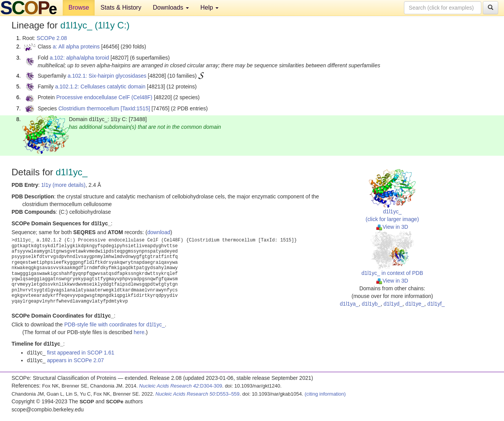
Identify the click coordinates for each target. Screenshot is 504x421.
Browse (79, 7)
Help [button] (209, 7)
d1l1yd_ (393, 304)
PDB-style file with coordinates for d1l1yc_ (114, 324)
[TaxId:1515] (135, 108)
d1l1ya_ (349, 304)
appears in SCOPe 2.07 (75, 360)
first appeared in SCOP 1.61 (81, 353)
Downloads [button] (171, 7)
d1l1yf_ (436, 304)
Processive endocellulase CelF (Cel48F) (104, 97)
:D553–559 (198, 394)
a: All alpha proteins (76, 47)
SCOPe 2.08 (52, 38)
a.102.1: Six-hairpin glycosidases (107, 76)
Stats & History (121, 7)
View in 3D (392, 227)
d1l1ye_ (415, 304)
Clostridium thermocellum (89, 108)
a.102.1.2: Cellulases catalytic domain (100, 87)
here (139, 332)
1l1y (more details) (63, 185)
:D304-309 (181, 386)
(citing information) (325, 394)
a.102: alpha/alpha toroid (79, 58)
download (159, 232)
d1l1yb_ (371, 304)
